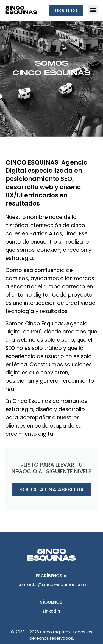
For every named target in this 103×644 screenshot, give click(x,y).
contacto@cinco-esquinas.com (52, 585)
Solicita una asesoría (52, 490)
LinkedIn (51, 611)
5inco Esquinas (21, 11)
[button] (93, 10)
